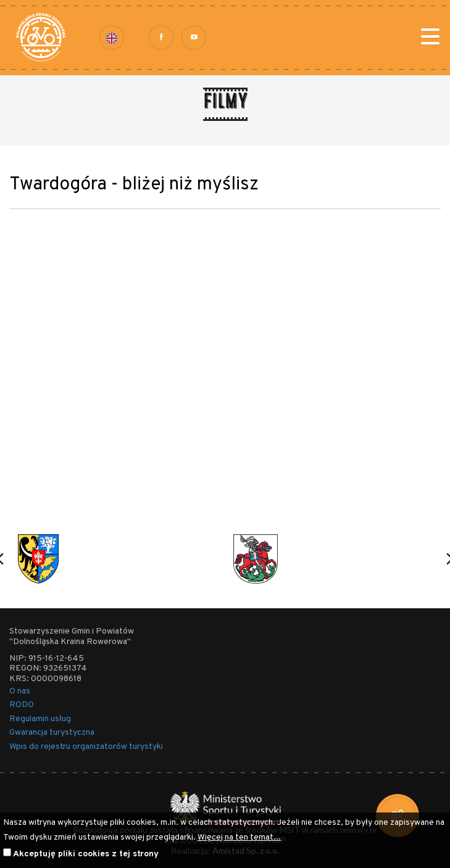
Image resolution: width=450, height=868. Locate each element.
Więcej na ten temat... (239, 837)
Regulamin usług (40, 719)
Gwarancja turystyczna (52, 733)
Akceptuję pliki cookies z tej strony (86, 854)
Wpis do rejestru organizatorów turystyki (86, 747)
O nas (20, 691)
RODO (22, 705)
